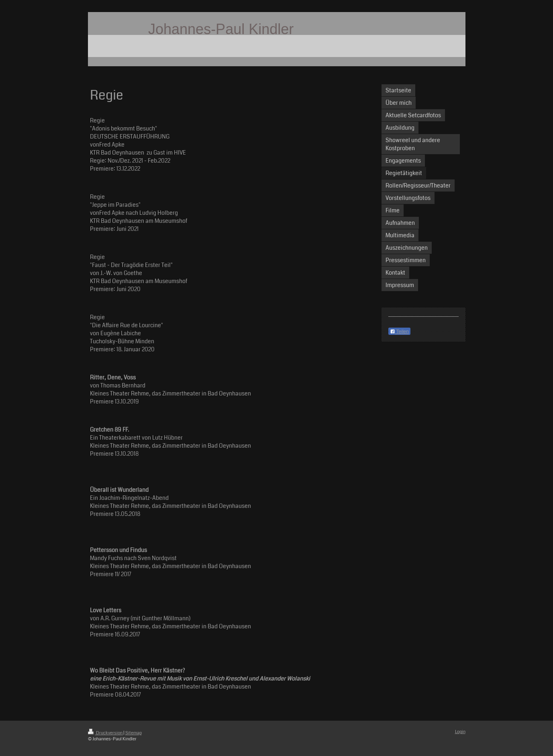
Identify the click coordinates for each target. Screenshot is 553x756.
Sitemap (134, 733)
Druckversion (106, 733)
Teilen (399, 332)
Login (460, 732)
